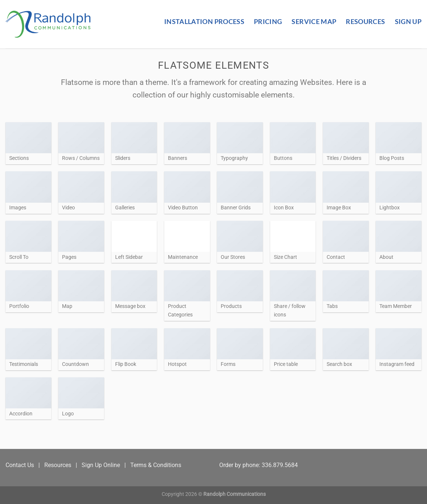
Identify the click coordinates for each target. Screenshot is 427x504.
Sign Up (408, 22)
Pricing (268, 22)
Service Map (314, 22)
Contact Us (20, 465)
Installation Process (204, 22)
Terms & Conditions (156, 465)
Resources (365, 22)
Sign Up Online (101, 465)
